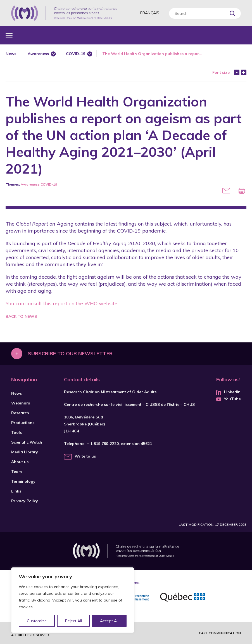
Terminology (23, 481)
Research (20, 413)
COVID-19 (76, 54)
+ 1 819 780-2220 (103, 444)
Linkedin (228, 392)
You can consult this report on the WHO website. (62, 303)
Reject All (73, 621)
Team (16, 472)
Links (16, 491)
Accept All (109, 621)
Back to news (21, 316)
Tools (16, 432)
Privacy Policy (25, 501)
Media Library (25, 452)
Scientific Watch (27, 442)
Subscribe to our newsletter (70, 353)
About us (20, 462)
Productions (23, 423)
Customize (37, 621)
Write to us (85, 456)
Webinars (21, 403)
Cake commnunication (220, 633)
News (11, 54)
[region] (73, 600)
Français (150, 13)
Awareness (38, 54)
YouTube (229, 399)
